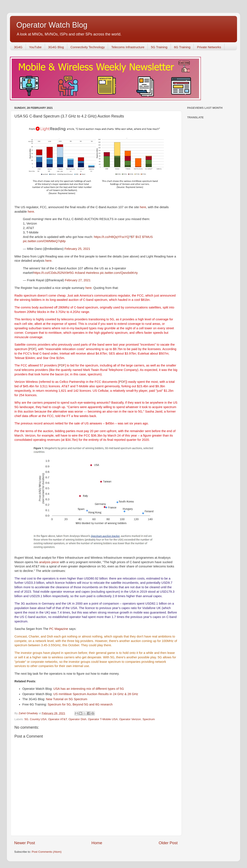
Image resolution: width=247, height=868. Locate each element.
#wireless (93, 273)
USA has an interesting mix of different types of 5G (88, 689)
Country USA (38, 719)
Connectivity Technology (88, 47)
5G (26, 719)
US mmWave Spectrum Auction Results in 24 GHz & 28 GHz (96, 694)
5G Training (159, 47)
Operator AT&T (58, 719)
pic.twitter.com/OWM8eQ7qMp (44, 241)
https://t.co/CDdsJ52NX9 (51, 273)
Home (97, 843)
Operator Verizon (130, 719)
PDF (32, 349)
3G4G (18, 47)
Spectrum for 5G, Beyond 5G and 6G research (80, 704)
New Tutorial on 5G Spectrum (67, 699)
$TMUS (147, 237)
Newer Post (25, 843)
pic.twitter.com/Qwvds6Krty (119, 273)
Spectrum (149, 719)
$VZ (138, 237)
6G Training (182, 47)
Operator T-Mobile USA (103, 719)
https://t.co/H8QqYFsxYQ (112, 237)
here (143, 207)
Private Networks (209, 47)
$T (133, 237)
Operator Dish (77, 719)
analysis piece (49, 562)
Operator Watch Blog (52, 25)
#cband (80, 273)
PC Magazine (59, 629)
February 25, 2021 (77, 249)
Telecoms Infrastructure (128, 47)
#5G (71, 273)
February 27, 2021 (78, 280)
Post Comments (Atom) (47, 852)
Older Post (168, 843)
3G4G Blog (56, 47)
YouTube (35, 47)
